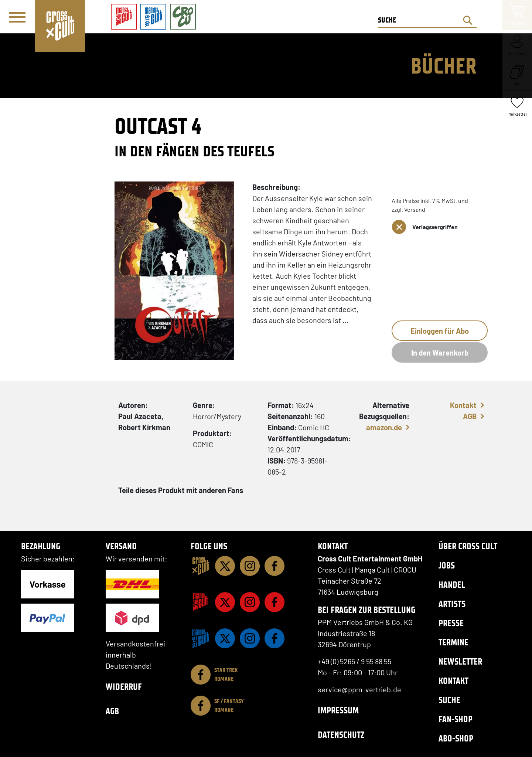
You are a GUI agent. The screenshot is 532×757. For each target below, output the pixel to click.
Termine (453, 642)
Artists (452, 604)
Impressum (338, 710)
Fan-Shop (456, 719)
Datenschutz (341, 735)
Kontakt (463, 405)
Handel (452, 585)
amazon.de (384, 427)
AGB (470, 416)
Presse (451, 623)
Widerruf (124, 687)
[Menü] (17, 17)
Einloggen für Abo (440, 331)
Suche (449, 700)
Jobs (447, 565)
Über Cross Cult (468, 546)
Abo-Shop (456, 738)
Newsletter (460, 661)
